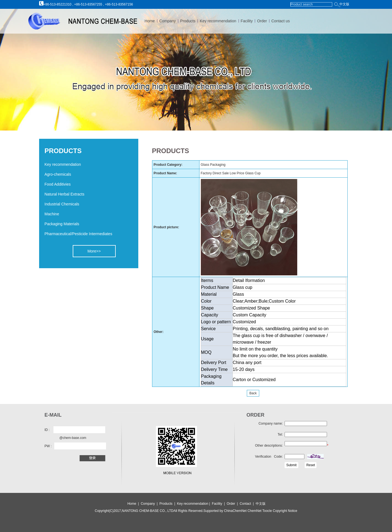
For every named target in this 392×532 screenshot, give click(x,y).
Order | (233, 504)
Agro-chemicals (58, 174)
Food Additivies (58, 184)
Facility (247, 21)
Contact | (248, 504)
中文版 (344, 4)
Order (262, 21)
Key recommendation (218, 21)
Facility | (219, 504)
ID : (47, 430)
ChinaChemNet (235, 511)
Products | (168, 504)
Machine (52, 214)
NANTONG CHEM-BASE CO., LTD (148, 511)
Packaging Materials (62, 224)
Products (188, 21)
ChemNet (254, 511)
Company (167, 21)
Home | (133, 504)
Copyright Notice (285, 511)
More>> (94, 251)
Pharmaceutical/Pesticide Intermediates (79, 234)
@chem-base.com (73, 438)
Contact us (281, 21)
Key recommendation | (194, 504)
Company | (150, 504)
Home (150, 21)
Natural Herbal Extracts (65, 194)
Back (253, 393)
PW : (48, 446)
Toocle (267, 511)
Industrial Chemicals (62, 204)
